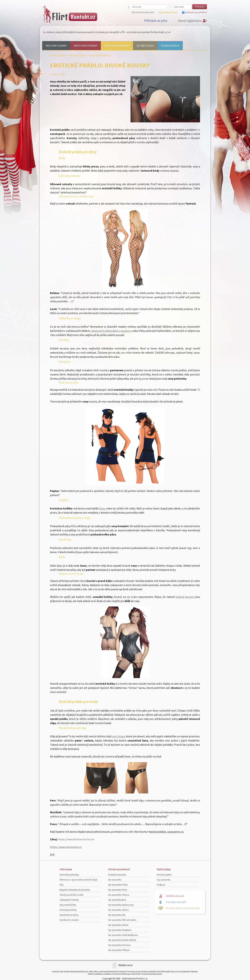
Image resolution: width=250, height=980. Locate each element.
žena (102, 508)
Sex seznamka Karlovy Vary (121, 905)
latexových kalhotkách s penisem (111, 331)
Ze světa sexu (145, 46)
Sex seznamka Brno (117, 900)
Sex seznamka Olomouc (120, 945)
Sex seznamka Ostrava (119, 895)
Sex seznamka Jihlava (118, 910)
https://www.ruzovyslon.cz (66, 847)
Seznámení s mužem (69, 920)
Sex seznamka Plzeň (118, 890)
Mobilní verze (126, 965)
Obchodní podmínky (69, 875)
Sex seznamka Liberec (118, 925)
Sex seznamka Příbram (119, 950)
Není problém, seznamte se (166, 832)
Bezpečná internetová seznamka (75, 890)
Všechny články (56, 46)
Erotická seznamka (117, 875)
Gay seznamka (164, 880)
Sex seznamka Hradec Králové (122, 940)
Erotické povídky (86, 46)
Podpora (161, 885)
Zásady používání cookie (71, 895)
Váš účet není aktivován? (143, 12)
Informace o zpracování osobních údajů (78, 880)
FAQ (61, 885)
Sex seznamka (115, 880)
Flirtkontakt (57, 55)
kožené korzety (185, 597)
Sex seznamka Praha (118, 885)
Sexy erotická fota (68, 905)
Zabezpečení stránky (69, 900)
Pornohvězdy (170, 46)
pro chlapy (118, 736)
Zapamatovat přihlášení (196, 12)
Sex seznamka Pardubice (120, 930)
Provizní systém (164, 875)
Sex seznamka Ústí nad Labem (122, 920)
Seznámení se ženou (69, 915)
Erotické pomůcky (117, 46)
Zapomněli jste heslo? (168, 12)
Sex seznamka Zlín (117, 915)
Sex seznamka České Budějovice (123, 935)
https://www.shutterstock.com (76, 839)
